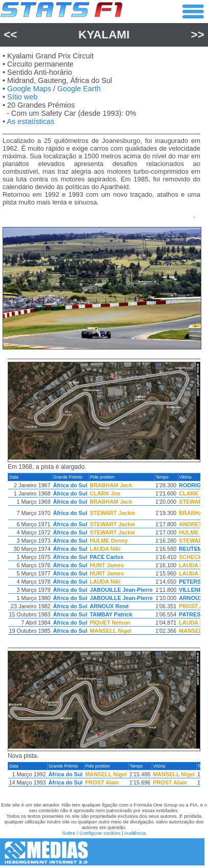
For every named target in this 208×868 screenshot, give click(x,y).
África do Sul (70, 485)
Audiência (135, 833)
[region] (104, 556)
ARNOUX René (109, 606)
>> (198, 35)
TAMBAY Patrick (111, 614)
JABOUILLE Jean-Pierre (121, 590)
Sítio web (22, 97)
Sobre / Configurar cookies (91, 833)
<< (10, 35)
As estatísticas (30, 121)
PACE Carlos (107, 557)
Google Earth (79, 89)
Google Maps (29, 89)
